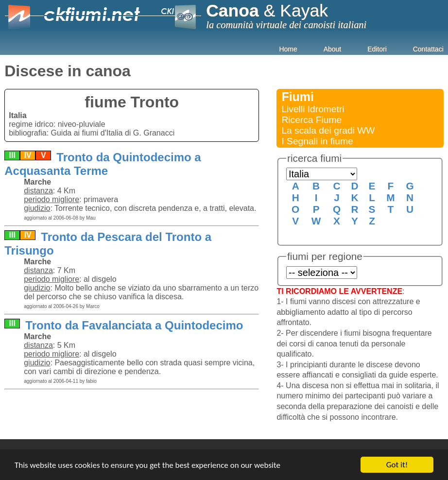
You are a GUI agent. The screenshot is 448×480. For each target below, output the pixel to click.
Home (288, 49)
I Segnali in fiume (317, 141)
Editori (377, 49)
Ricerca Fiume (311, 120)
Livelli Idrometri (313, 109)
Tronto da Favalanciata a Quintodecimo (133, 325)
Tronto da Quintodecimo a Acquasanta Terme (103, 164)
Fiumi (298, 97)
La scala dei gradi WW (328, 130)
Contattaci (428, 49)
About (333, 49)
